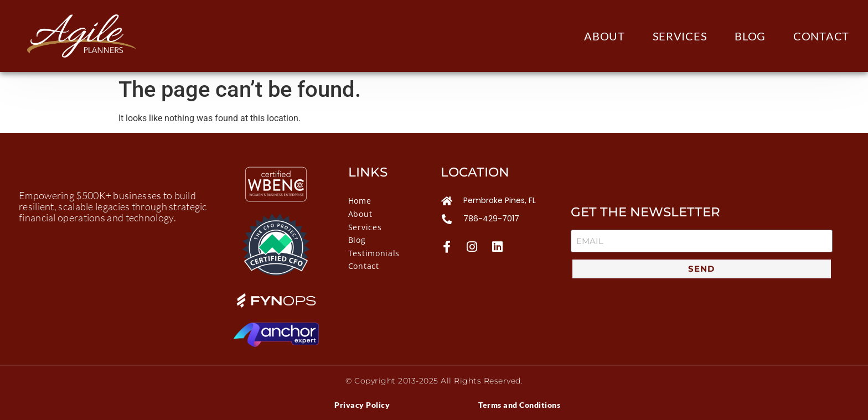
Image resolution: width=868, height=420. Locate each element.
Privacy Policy (362, 405)
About (604, 36)
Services (680, 36)
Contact (821, 36)
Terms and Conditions (519, 405)
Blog (750, 36)
